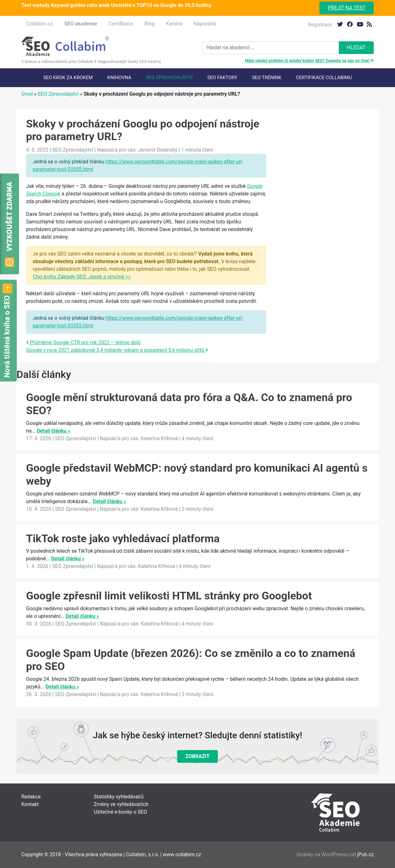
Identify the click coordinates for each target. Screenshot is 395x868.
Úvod (27, 94)
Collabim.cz (40, 24)
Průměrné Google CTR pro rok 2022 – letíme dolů (83, 342)
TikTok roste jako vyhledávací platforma (123, 538)
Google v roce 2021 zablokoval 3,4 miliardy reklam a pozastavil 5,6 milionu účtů (117, 350)
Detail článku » (54, 431)
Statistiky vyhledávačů (119, 797)
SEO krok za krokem (68, 78)
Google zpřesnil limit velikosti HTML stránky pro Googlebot (169, 596)
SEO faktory (222, 78)
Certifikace (121, 24)
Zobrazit (197, 756)
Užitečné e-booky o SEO (120, 812)
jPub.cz (365, 854)
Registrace (320, 25)
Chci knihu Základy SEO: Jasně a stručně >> (82, 277)
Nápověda (205, 24)
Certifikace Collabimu (324, 78)
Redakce (31, 797)
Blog (150, 24)
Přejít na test (347, 8)
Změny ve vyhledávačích (121, 804)
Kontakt (30, 804)
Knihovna (119, 78)
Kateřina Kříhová (159, 438)
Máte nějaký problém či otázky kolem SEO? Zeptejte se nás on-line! (309, 61)
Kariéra (174, 24)
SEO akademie (81, 24)
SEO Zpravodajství (169, 78)
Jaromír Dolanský (157, 150)
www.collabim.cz (182, 854)
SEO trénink (267, 78)
